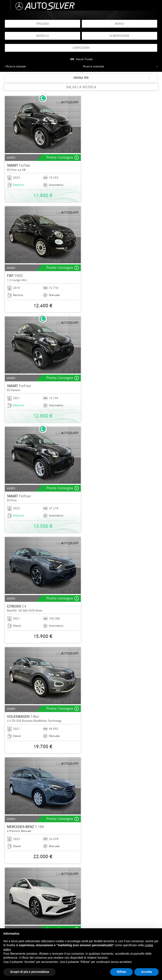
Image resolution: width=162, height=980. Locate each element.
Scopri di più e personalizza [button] (30, 972)
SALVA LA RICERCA (81, 87)
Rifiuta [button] (121, 972)
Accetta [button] (146, 972)
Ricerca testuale (16, 66)
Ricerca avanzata (94, 66)
